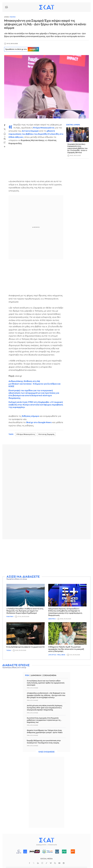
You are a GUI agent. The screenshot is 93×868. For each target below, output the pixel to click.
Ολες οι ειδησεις (46, 752)
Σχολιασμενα (51, 675)
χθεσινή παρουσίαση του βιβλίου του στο (36, 134)
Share (5, 147)
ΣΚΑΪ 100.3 (25, 852)
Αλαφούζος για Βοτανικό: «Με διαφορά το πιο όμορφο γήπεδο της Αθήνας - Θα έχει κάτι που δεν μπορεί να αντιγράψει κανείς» (46, 695)
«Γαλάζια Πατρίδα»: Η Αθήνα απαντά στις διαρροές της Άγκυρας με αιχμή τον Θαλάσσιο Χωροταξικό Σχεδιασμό (25, 611)
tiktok (46, 863)
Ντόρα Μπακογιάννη (26, 434)
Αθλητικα (52, 619)
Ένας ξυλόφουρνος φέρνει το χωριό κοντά (25, 647)
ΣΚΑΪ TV (19, 852)
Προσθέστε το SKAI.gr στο (23, 49)
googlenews (64, 863)
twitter (5, 129)
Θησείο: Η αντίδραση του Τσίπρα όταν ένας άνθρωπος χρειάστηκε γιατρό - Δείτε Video (45, 731)
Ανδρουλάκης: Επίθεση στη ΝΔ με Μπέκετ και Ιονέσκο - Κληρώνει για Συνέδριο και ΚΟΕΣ (35, 384)
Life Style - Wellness (57, 655)
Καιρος (81, 7)
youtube (59, 863)
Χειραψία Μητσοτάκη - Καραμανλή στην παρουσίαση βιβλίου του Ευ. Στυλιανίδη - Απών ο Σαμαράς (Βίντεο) (77, 148)
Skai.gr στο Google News (39, 422)
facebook (5, 125)
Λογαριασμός (86, 7)
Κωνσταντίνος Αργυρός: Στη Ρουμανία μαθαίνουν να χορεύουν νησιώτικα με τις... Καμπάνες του (44, 720)
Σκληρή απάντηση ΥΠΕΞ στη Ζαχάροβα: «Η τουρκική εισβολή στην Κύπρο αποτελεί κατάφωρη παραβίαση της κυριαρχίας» (36, 405)
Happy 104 (73, 852)
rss (55, 863)
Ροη (27, 675)
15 (5, 137)
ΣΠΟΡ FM (35, 852)
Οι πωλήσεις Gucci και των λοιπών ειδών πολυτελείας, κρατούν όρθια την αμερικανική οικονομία (46, 683)
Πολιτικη (13, 17)
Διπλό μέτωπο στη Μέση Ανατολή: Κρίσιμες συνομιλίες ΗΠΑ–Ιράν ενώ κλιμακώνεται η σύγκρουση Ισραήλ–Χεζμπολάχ (45, 708)
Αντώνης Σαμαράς (47, 434)
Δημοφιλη (36, 675)
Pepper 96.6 (57, 852)
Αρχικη (7, 17)
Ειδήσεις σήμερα (31, 416)
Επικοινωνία (53, 845)
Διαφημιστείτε (41, 845)
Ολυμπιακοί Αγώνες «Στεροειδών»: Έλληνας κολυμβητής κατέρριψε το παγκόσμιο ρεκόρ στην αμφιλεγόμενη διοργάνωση (65, 612)
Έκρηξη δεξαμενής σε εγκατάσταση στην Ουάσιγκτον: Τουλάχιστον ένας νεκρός (44, 742)
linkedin (38, 863)
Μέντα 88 (64, 852)
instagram (42, 863)
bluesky (51, 863)
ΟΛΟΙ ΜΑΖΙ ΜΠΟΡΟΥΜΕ (47, 853)
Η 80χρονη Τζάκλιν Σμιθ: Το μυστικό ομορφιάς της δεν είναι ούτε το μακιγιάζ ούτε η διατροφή (66, 649)
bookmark (5, 142)
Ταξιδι (9, 650)
